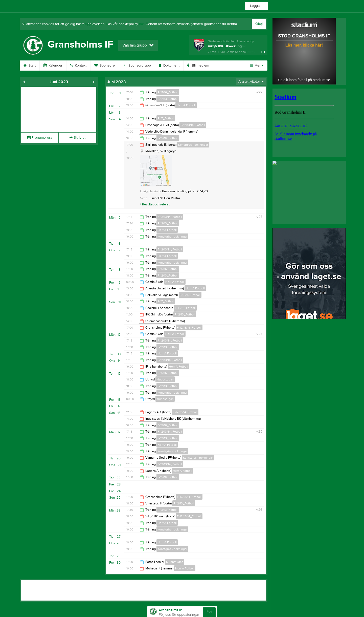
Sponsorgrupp (137, 66)
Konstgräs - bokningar (193, 145)
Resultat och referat (155, 204)
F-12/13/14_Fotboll (193, 125)
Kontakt (78, 66)
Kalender (53, 66)
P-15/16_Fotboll (168, 92)
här (141, 24)
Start (30, 66)
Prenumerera (40, 138)
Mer (257, 66)
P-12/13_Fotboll (168, 99)
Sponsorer (105, 66)
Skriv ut (77, 138)
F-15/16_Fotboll (168, 138)
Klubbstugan (165, 379)
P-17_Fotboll (166, 118)
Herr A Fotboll (186, 105)
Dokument (169, 66)
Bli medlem (198, 66)
